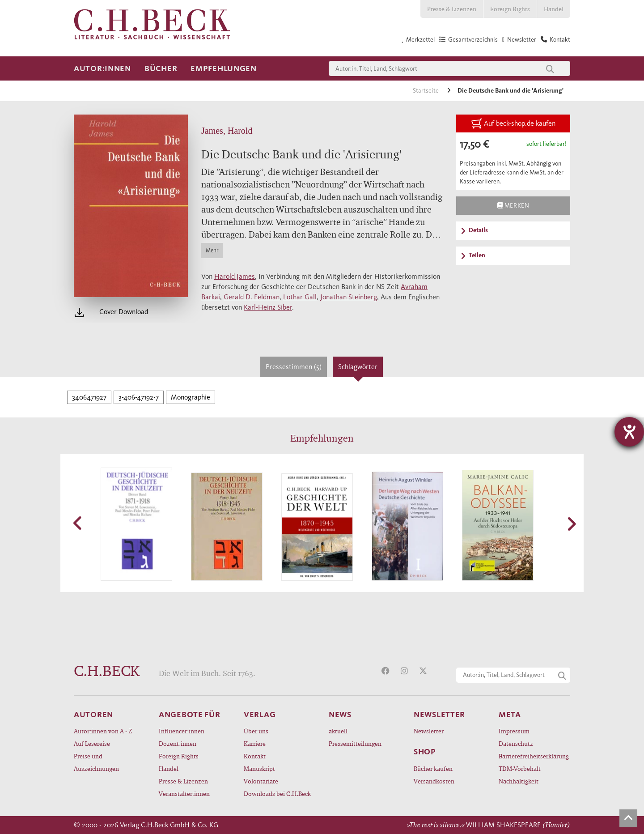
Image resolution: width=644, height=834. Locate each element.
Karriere (255, 743)
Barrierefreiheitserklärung (534, 756)
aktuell (338, 731)
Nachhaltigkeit (519, 781)
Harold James (235, 276)
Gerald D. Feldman (252, 297)
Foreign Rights (510, 9)
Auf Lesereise (92, 743)
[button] (78, 523)
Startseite (426, 91)
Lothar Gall (300, 297)
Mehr (212, 250)
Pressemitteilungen (355, 743)
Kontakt (255, 756)
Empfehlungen (224, 68)
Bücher (161, 68)
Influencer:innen (182, 731)
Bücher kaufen (433, 768)
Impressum (514, 731)
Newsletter (429, 731)
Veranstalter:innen (184, 794)
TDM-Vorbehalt (520, 768)
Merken (513, 205)
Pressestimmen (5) (294, 367)
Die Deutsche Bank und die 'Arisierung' (511, 91)
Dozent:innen (178, 743)
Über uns (256, 731)
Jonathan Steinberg (349, 297)
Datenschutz (516, 743)
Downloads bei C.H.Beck (277, 794)
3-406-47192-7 (139, 397)
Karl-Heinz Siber (268, 307)
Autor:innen (102, 68)
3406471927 (89, 397)
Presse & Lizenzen (452, 9)
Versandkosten (434, 781)
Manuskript (259, 768)
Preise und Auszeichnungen (96, 762)
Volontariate (261, 781)
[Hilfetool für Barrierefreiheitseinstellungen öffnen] (629, 432)
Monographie (191, 397)
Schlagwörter (358, 367)
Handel (554, 9)
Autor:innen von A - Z (103, 731)
